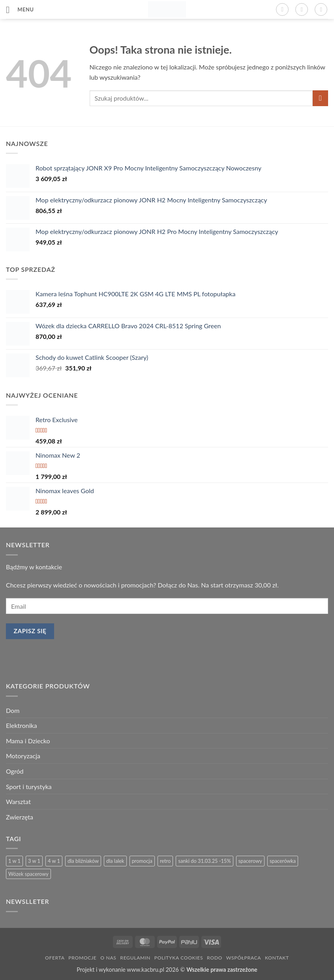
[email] (167, 606)
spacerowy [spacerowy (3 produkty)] (250, 861)
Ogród (15, 771)
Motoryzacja (23, 756)
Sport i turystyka (29, 786)
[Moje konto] (302, 9)
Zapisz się (30, 631)
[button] (20, 10)
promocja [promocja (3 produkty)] (142, 861)
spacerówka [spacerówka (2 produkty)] (283, 861)
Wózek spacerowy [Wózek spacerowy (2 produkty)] (28, 874)
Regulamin (135, 958)
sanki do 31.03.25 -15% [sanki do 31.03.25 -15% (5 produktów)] (204, 861)
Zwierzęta (20, 817)
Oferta (55, 958)
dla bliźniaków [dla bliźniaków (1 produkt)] (83, 861)
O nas (108, 958)
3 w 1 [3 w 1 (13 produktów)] (34, 861)
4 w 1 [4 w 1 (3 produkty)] (54, 861)
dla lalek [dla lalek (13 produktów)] (115, 861)
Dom (13, 710)
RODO (215, 958)
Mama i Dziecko (28, 741)
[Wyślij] (320, 98)
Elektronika (22, 725)
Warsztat (18, 801)
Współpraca (244, 958)
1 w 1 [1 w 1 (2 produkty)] (14, 861)
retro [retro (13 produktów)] (165, 861)
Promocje (82, 958)
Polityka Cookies (179, 958)
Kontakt (277, 958)
